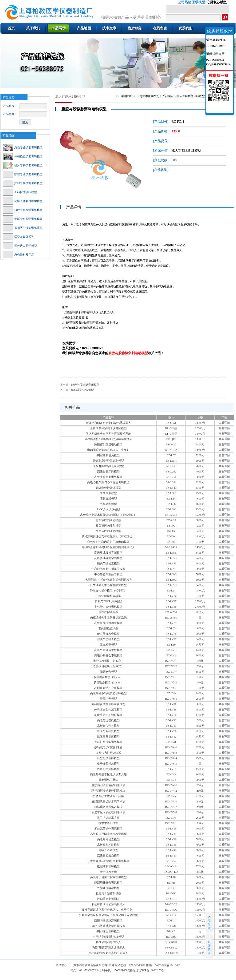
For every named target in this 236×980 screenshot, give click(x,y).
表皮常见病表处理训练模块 (108, 812)
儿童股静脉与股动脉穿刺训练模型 (108, 861)
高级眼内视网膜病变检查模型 (108, 834)
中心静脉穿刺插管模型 (108, 574)
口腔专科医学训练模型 (23, 210)
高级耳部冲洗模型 (108, 845)
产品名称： (10, 106)
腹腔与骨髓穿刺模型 (108, 893)
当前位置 (126, 96)
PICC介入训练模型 (108, 509)
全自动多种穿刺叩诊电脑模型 (108, 428)
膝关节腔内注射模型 (108, 526)
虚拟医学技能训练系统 (23, 228)
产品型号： (10, 114)
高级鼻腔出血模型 (108, 856)
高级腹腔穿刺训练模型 (108, 477)
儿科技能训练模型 (20, 192)
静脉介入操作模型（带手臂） (108, 591)
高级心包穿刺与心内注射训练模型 (108, 482)
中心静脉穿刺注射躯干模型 (108, 569)
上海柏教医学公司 (148, 96)
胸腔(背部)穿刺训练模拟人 (108, 948)
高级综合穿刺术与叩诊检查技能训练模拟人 (108, 547)
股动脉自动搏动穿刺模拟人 (108, 904)
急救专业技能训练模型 (23, 147)
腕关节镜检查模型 (108, 634)
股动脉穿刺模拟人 (108, 899)
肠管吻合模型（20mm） (108, 682)
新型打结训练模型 (108, 758)
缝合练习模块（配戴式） (108, 666)
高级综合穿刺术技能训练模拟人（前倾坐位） (108, 515)
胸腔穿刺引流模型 (108, 455)
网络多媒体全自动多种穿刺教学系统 (108, 434)
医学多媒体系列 (19, 237)
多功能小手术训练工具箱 (108, 796)
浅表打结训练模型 (108, 769)
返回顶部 (209, 946)
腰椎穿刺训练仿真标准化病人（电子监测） (108, 910)
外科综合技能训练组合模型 (108, 704)
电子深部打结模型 (108, 764)
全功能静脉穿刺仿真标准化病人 (108, 953)
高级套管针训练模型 (108, 488)
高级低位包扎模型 (108, 720)
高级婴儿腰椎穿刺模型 (108, 553)
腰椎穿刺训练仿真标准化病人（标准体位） (108, 536)
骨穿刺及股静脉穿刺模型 (108, 461)
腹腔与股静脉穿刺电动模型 (108, 926)
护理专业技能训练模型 (23, 174)
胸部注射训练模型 (83, 390)
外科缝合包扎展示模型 (108, 710)
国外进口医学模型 (20, 246)
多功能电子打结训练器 (108, 747)
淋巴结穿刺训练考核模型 (108, 937)
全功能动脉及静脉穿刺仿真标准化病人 (108, 439)
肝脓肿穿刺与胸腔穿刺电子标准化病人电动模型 (108, 915)
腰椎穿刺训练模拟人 (108, 942)
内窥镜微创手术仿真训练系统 (108, 618)
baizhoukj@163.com (167, 965)
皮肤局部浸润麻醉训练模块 (108, 785)
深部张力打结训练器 (108, 753)
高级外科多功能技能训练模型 (108, 693)
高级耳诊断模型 (108, 850)
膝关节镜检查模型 (108, 563)
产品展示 (168, 96)
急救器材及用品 (19, 255)
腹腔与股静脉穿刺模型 (85, 385)
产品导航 (8, 135)
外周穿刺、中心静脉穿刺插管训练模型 (108, 580)
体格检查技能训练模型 (23, 156)
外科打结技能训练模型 (108, 742)
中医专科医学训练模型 (23, 219)
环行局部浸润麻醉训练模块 (108, 791)
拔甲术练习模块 (108, 823)
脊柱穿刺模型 (108, 493)
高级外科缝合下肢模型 (108, 655)
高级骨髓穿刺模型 (108, 472)
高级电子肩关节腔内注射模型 (108, 877)
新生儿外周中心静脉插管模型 (108, 585)
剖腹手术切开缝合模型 (108, 715)
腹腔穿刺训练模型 (108, 866)
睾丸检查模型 (108, 645)
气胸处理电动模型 (108, 888)
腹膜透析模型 (108, 499)
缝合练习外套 (108, 872)
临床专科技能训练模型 (23, 165)
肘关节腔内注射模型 (108, 520)
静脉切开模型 (108, 699)
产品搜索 (8, 98)
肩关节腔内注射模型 (108, 531)
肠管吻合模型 (108, 672)
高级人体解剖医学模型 (23, 201)
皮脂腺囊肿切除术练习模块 (108, 801)
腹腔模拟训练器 (108, 612)
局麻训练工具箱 (108, 780)
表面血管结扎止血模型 (108, 688)
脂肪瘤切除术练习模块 (108, 807)
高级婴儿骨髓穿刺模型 (108, 558)
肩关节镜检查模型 (108, 639)
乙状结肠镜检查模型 (108, 596)
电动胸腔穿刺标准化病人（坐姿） (108, 450)
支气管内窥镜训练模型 (108, 607)
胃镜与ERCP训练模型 (108, 601)
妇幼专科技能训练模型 (23, 183)
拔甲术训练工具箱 (108, 818)
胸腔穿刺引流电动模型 (108, 444)
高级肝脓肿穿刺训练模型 (108, 466)
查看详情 (224, 423)
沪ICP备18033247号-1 (153, 970)
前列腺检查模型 (108, 628)
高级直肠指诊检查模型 (108, 623)
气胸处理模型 (108, 504)
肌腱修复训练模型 (108, 737)
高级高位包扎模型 (108, 726)
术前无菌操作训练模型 (108, 829)
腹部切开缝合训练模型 (108, 883)
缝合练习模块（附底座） (108, 661)
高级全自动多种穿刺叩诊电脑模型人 (108, 423)
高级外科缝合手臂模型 (108, 650)
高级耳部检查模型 (108, 839)
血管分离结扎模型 (108, 731)
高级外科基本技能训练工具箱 (108, 774)
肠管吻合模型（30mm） (108, 677)
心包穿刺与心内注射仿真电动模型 (108, 542)
